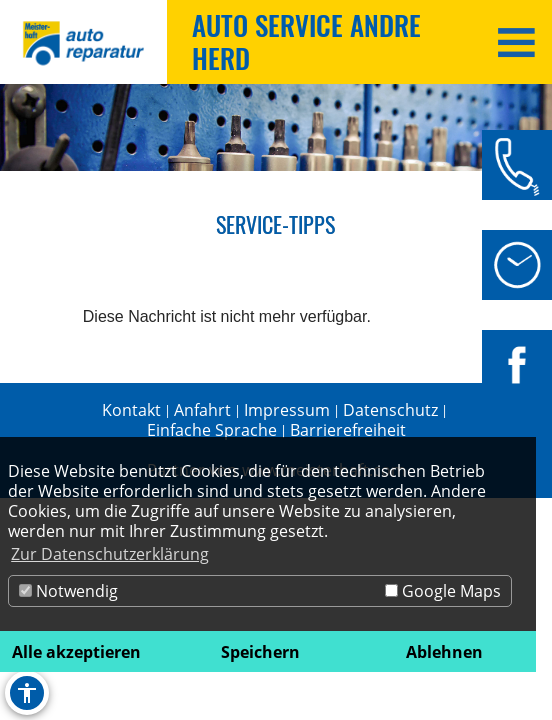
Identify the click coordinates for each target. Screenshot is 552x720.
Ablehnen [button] (444, 652)
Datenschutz (390, 410)
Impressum (287, 410)
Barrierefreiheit (348, 430)
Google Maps (443, 591)
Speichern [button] (260, 652)
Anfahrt (202, 410)
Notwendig (68, 591)
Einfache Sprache (212, 430)
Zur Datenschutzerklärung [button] (110, 554)
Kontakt (131, 410)
